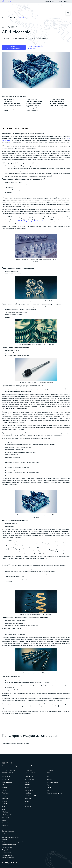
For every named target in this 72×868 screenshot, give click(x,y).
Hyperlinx (5, 799)
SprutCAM (5, 820)
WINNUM (5, 826)
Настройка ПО (7, 853)
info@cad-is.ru (50, 1)
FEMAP (4, 788)
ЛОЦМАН (5, 780)
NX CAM (5, 804)
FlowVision (5, 793)
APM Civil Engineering (24, 221)
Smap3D (4, 809)
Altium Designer (7, 782)
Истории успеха (53, 782)
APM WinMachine (39, 221)
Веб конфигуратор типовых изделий (11, 838)
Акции (49, 788)
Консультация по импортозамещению (8, 856)
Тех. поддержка (7, 847)
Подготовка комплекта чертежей (12, 842)
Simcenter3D (29, 790)
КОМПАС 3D (6, 777)
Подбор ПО (6, 850)
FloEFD (4, 790)
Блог (49, 790)
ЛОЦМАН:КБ (29, 780)
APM (3, 785)
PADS (4, 807)
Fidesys (4, 796)
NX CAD (5, 801)
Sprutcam (27, 801)
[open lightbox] (36, 70)
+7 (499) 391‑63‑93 (63, 1)
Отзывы (50, 780)
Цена (49, 785)
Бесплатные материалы (55, 793)
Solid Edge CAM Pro (8, 815)
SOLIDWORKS (7, 818)
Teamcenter (5, 823)
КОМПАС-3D (29, 777)
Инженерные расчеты (9, 845)
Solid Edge (5, 812)
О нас (49, 777)
